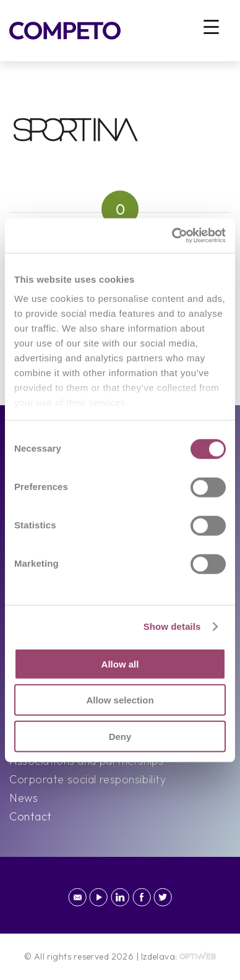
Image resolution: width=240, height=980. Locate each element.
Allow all (120, 664)
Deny (120, 736)
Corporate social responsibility (88, 779)
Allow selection (120, 700)
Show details (172, 626)
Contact (31, 816)
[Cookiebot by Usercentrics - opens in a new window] (172, 236)
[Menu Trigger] (211, 26)
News (24, 798)
